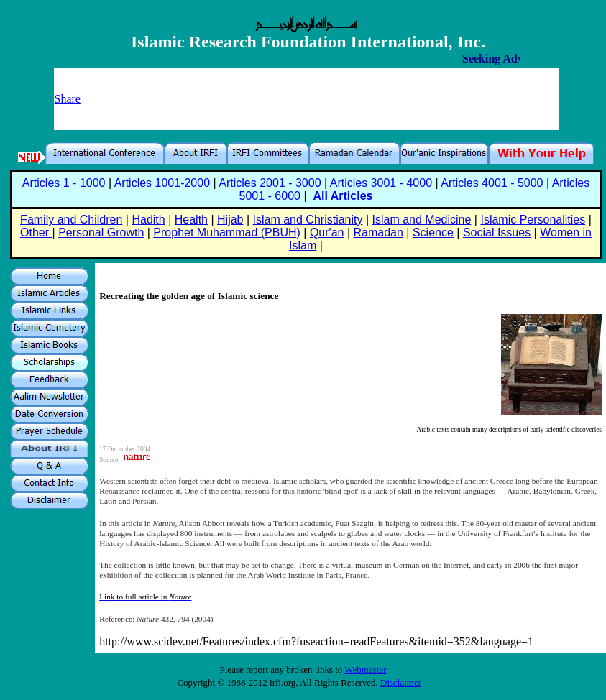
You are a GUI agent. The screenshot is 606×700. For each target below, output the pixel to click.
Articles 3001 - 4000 (381, 183)
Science (433, 232)
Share (68, 99)
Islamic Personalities (533, 220)
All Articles (343, 196)
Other (36, 232)
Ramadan (378, 232)
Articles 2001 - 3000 (270, 183)
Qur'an (327, 232)
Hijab (230, 220)
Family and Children (71, 220)
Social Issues (497, 232)
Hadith (148, 220)
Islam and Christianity (308, 220)
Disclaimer (401, 682)
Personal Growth (101, 232)
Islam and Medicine (422, 220)
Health (191, 220)
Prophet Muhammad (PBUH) (227, 232)
